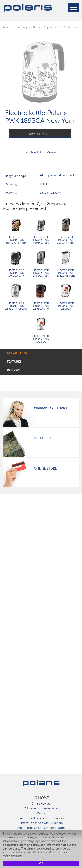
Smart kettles (41, 804)
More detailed (12, 856)
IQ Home (41, 798)
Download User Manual (40, 152)
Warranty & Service (51, 408)
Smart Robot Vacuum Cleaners (41, 823)
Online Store (45, 468)
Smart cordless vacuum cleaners (41, 818)
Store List (43, 438)
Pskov (41, 813)
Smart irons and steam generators (41, 828)
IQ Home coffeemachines (41, 808)
